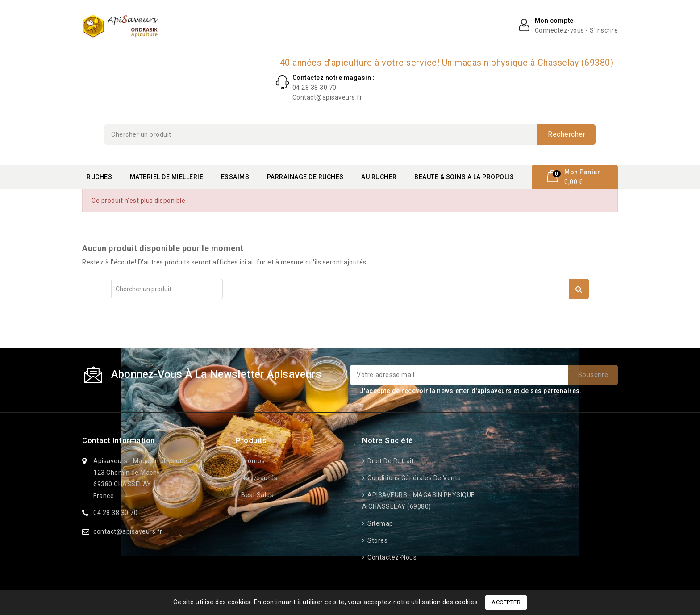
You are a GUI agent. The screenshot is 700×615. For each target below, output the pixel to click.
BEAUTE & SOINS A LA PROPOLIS (464, 177)
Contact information (119, 440)
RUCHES (99, 177)
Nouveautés (259, 478)
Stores (377, 540)
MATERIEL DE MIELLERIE (167, 177)
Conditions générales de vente (414, 478)
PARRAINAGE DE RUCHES (305, 177)
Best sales (257, 495)
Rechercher (567, 134)
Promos (252, 461)
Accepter (506, 602)
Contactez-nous (392, 557)
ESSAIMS (235, 177)
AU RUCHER (379, 177)
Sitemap (380, 523)
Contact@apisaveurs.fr (327, 97)
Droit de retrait (390, 461)
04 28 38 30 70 (315, 88)
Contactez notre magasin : (334, 78)
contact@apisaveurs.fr (128, 531)
